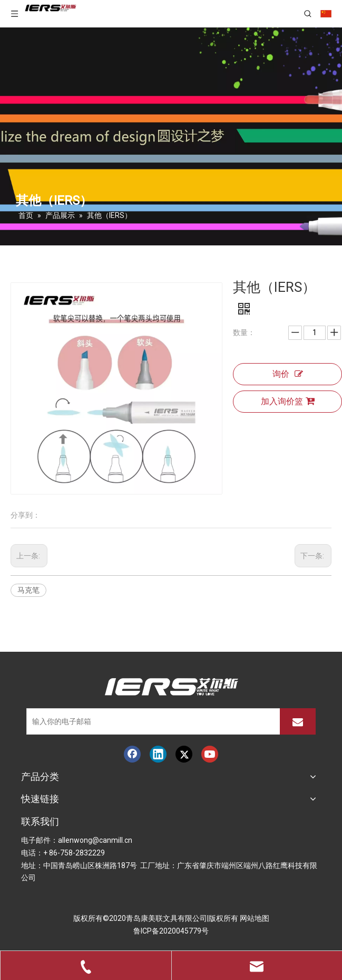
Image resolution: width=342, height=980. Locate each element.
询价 (288, 374)
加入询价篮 (288, 401)
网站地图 (255, 918)
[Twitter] (184, 754)
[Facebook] (132, 754)
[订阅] (298, 721)
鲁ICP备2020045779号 (171, 931)
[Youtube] (210, 754)
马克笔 (28, 590)
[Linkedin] (158, 754)
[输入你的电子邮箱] (151, 721)
